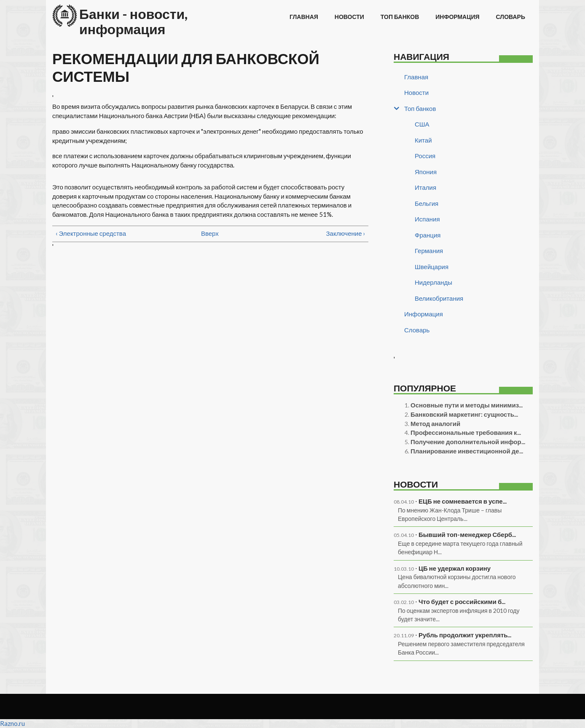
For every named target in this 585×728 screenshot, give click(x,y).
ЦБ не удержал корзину (455, 568)
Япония (426, 172)
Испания (427, 219)
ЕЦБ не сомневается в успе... (463, 501)
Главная (304, 17)
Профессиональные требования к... (466, 432)
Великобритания (439, 298)
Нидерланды (433, 282)
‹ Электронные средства (91, 233)
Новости (349, 17)
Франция (428, 235)
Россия (425, 156)
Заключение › (346, 233)
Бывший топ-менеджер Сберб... (467, 534)
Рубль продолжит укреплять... (465, 635)
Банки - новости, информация (133, 21)
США (422, 124)
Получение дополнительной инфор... (468, 442)
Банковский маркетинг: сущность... (464, 414)
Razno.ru (12, 723)
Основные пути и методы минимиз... (467, 405)
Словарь (511, 17)
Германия (429, 251)
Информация (457, 17)
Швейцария (432, 267)
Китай (423, 140)
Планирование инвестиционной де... (467, 451)
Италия (425, 187)
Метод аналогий (435, 423)
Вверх (207, 233)
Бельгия (427, 203)
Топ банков (400, 17)
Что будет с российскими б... (462, 601)
